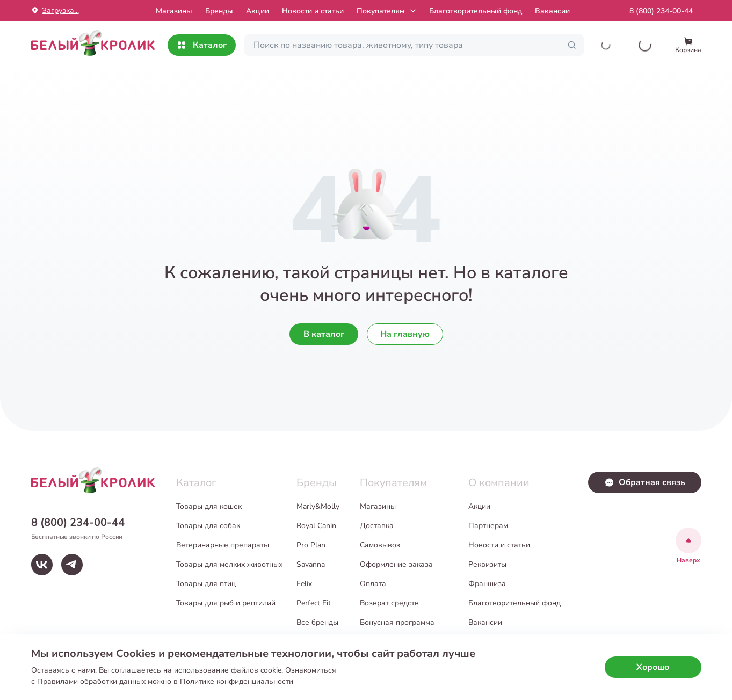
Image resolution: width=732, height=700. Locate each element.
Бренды (219, 11)
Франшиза (487, 584)
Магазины (378, 506)
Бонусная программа (397, 622)
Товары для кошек (209, 506)
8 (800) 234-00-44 (661, 11)
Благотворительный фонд (476, 11)
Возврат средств (389, 603)
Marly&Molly (318, 506)
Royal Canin (316, 526)
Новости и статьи (313, 11)
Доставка (377, 526)
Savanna (311, 564)
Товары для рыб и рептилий (226, 603)
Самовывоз (380, 545)
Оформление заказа (396, 564)
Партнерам (488, 526)
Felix (304, 584)
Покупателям (387, 11)
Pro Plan (311, 545)
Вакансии (552, 11)
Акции (258, 11)
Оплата (373, 584)
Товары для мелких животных (229, 564)
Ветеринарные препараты (223, 545)
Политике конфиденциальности (237, 681)
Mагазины (174, 11)
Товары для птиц (206, 584)
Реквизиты (487, 564)
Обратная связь (645, 482)
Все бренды (317, 622)
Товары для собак (208, 526)
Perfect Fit (314, 603)
